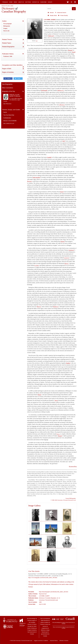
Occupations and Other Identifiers (12, 65)
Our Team (28, 2)
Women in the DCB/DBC (10, 121)
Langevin (66, 258)
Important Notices (54, 641)
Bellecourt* (51, 36)
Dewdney (30, 181)
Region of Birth (7, 69)
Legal (58, 434)
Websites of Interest (64, 641)
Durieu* (63, 242)
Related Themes (7, 39)
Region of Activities (8, 72)
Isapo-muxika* (37, 177)
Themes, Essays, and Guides (11, 110)
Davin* (62, 192)
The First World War (9, 115)
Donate (50, 2)
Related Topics (7, 43)
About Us (21, 2)
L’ (62, 105)
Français (5, 2)
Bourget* (70, 50)
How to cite (6, 31)
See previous (7, 104)
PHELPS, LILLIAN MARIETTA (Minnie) (15, 95)
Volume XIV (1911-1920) (7, 6)
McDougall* (44, 90)
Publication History (8, 54)
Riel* (64, 141)
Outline (4, 21)
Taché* (74, 52)
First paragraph (8, 24)
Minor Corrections (8, 88)
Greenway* (71, 250)
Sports (5, 112)
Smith (56, 400)
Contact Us (36, 2)
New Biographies (7, 84)
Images (5, 28)
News (15, 2)
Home (11, 2)
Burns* (40, 395)
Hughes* (68, 363)
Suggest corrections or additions (41, 641)
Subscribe (43, 2)
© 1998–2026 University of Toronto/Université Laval (63, 500)
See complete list (9, 123)
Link (37, 41)
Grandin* (49, 157)
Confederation (7, 118)
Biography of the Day (9, 91)
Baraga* (60, 436)
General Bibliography (71, 498)
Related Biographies (8, 47)
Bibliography (7, 26)
